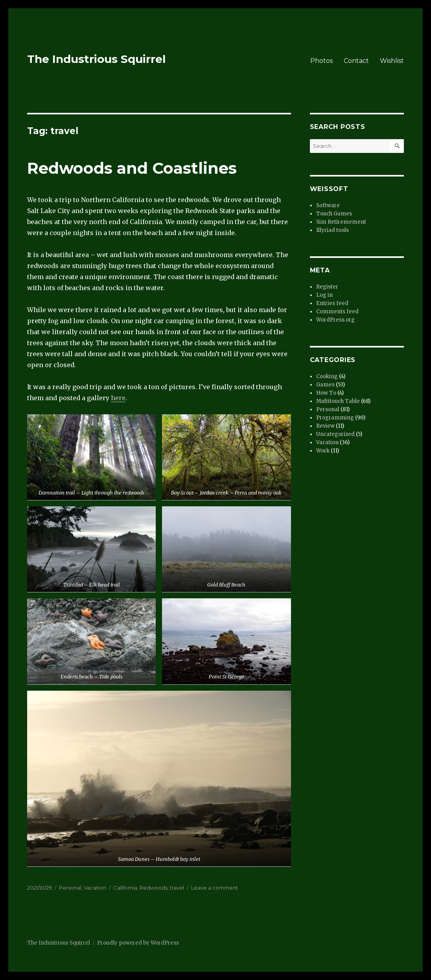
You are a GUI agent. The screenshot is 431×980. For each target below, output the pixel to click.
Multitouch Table (338, 401)
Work (323, 451)
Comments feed (337, 312)
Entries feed (332, 303)
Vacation (95, 888)
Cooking (327, 376)
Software (328, 205)
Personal (70, 888)
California (125, 888)
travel (177, 888)
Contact (356, 61)
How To (326, 393)
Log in (324, 295)
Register (327, 287)
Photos (321, 61)
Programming (335, 418)
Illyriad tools (332, 230)
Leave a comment (215, 888)
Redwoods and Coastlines (132, 168)
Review (325, 426)
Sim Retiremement (341, 222)
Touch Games (334, 214)
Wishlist (392, 61)
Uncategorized (335, 434)
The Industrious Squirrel (96, 59)
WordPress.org (335, 320)
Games (325, 385)
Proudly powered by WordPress (138, 943)
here (118, 398)
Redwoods (154, 888)
